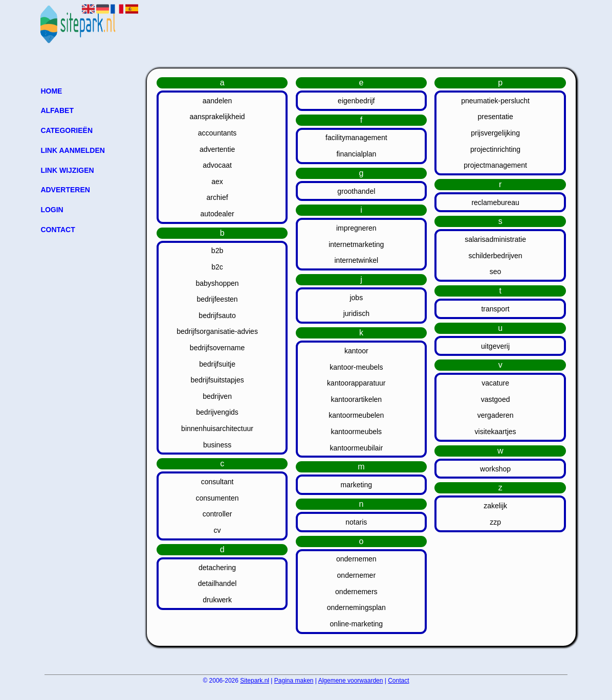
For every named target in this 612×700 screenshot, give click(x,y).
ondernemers (356, 592)
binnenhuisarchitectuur (217, 428)
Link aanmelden (72, 150)
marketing (356, 485)
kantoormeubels (357, 432)
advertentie (217, 149)
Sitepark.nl (255, 681)
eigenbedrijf (356, 101)
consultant (217, 482)
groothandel (356, 191)
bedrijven (217, 396)
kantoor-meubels (356, 367)
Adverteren (65, 190)
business (217, 445)
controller (217, 514)
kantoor (356, 351)
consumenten (217, 498)
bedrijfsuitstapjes (217, 380)
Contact (58, 230)
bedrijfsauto (217, 315)
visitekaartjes (496, 432)
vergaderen (496, 415)
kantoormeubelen (356, 415)
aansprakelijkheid (217, 117)
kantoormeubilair (357, 448)
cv (217, 530)
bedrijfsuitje (217, 364)
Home (51, 91)
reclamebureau (495, 202)
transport (495, 309)
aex (217, 182)
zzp (495, 522)
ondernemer (357, 575)
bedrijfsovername (217, 348)
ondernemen (356, 559)
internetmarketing (356, 244)
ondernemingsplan (356, 607)
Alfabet (57, 110)
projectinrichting (495, 149)
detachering (217, 568)
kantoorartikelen (357, 399)
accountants (217, 133)
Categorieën (67, 130)
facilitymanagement (356, 138)
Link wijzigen (67, 170)
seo (496, 272)
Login (52, 210)
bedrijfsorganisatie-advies (217, 331)
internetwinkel (357, 260)
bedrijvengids (217, 412)
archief (217, 197)
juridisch (356, 313)
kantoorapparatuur (356, 383)
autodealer (217, 214)
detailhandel (217, 583)
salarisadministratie (495, 239)
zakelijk (495, 506)
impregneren (356, 228)
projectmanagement (495, 165)
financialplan (356, 154)
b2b (217, 251)
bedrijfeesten (217, 299)
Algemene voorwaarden (351, 681)
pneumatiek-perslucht (495, 101)
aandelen (217, 101)
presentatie (495, 117)
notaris (356, 522)
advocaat (217, 165)
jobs (356, 298)
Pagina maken (294, 681)
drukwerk (217, 600)
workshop (495, 469)
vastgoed (496, 399)
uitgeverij (495, 346)
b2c (217, 267)
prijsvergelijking (495, 133)
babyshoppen (217, 283)
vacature (495, 383)
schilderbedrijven (496, 256)
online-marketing (357, 624)
